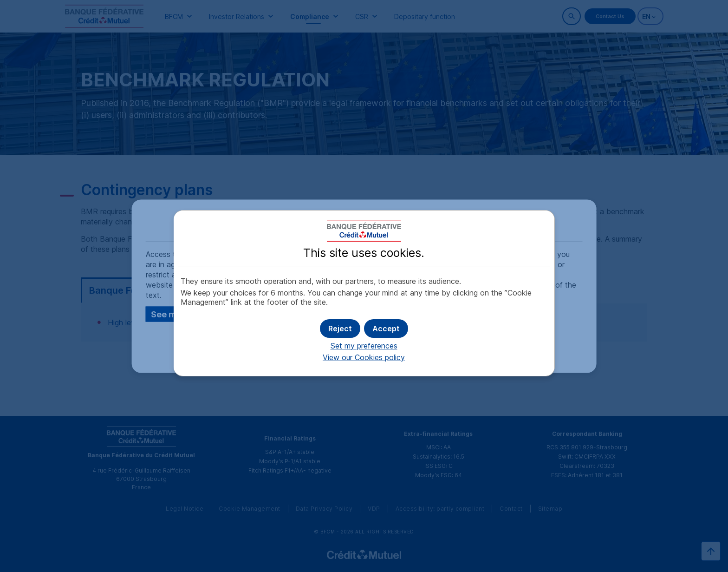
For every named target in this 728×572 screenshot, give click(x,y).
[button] (386, 329)
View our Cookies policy (364, 357)
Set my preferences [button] (364, 346)
